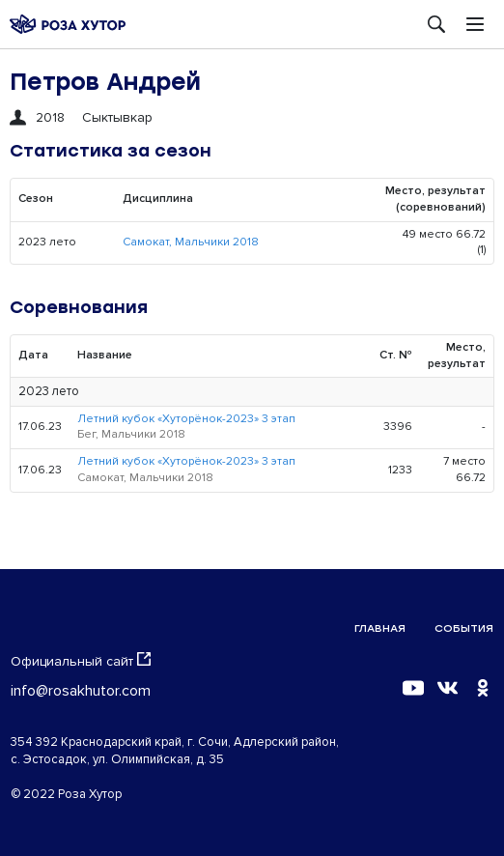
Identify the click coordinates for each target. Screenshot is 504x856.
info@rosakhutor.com (81, 691)
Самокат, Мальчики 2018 (191, 242)
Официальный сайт (81, 661)
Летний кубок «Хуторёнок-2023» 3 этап (186, 419)
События (464, 628)
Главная (380, 628)
